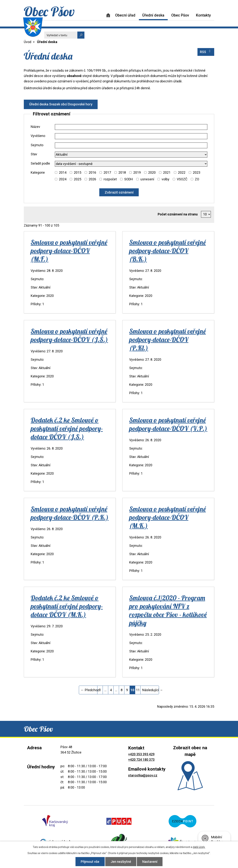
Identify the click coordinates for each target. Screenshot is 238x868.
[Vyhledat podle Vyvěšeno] (131, 136)
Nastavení (150, 862)
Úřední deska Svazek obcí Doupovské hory (61, 104)
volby (165, 179)
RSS (206, 52)
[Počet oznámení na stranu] (206, 214)
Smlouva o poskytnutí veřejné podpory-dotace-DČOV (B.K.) (168, 251)
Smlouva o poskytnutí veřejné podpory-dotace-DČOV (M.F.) (69, 251)
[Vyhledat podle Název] (131, 127)
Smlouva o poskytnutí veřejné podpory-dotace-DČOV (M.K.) (168, 517)
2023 (197, 172)
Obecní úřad (125, 15)
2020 (152, 172)
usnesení (147, 179)
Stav (34, 154)
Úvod (108, 15)
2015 (78, 172)
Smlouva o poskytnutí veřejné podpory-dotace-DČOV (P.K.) (70, 513)
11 (138, 690)
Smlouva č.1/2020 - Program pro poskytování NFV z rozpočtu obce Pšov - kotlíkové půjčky (168, 610)
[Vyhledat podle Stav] (131, 155)
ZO (197, 179)
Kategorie (38, 172)
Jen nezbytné (121, 862)
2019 (137, 172)
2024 (63, 179)
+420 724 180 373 (141, 760)
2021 (167, 172)
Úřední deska (153, 15)
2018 (122, 172)
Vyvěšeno (38, 136)
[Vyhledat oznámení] (119, 192)
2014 (63, 172)
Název (35, 127)
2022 (182, 172)
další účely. (199, 847)
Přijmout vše (90, 862)
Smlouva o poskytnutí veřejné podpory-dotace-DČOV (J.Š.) (69, 335)
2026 (92, 179)
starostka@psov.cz (143, 775)
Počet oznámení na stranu (178, 214)
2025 (78, 179)
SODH (129, 179)
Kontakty (203, 15)
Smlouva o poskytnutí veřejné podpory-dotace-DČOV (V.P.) (168, 424)
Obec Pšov (180, 15)
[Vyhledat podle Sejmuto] (131, 145)
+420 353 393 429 (141, 754)
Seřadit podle (40, 163)
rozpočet (110, 179)
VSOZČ (182, 179)
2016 (92, 172)
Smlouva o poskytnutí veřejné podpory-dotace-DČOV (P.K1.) (168, 339)
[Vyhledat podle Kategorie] (56, 172)
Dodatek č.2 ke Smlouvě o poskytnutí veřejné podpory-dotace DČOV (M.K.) (67, 606)
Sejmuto (37, 145)
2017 (107, 172)
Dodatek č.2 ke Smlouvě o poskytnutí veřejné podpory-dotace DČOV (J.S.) (67, 428)
